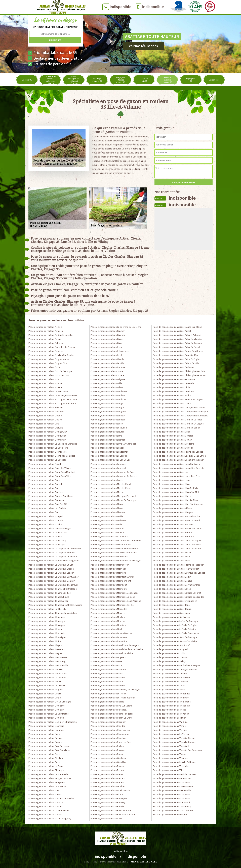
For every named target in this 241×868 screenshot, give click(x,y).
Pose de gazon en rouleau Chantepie (47, 544)
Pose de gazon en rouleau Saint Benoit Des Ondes (178, 351)
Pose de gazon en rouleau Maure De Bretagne (113, 500)
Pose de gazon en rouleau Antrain (45, 339)
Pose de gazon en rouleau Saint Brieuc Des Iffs (176, 363)
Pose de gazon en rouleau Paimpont (109, 669)
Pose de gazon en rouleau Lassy (107, 424)
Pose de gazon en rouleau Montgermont (111, 581)
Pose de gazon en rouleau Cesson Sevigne (50, 528)
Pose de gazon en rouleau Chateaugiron (48, 601)
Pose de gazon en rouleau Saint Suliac (172, 589)
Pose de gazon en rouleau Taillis (169, 653)
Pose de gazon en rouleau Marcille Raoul (111, 484)
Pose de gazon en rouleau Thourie (170, 674)
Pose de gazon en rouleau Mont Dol (108, 569)
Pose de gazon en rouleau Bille (44, 424)
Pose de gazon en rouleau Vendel (170, 726)
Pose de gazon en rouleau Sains (107, 818)
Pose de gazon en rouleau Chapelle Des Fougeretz (54, 561)
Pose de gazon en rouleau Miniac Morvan (111, 544)
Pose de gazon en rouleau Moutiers (108, 625)
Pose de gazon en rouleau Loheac (107, 448)
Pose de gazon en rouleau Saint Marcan (172, 496)
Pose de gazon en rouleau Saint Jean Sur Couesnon (178, 460)
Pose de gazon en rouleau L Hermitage (110, 351)
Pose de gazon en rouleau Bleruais (46, 428)
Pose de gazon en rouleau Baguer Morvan (49, 359)
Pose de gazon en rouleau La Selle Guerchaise (176, 633)
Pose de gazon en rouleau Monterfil (108, 573)
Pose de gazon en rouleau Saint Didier (172, 387)
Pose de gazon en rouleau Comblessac (48, 657)
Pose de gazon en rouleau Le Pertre (109, 694)
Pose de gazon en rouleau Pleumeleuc (110, 734)
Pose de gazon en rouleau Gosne (45, 806)
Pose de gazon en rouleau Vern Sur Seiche (174, 738)
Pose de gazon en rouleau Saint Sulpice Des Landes (179, 597)
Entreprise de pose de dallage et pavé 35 (50, 80)
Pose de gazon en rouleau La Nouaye (109, 637)
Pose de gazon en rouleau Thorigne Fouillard (175, 669)
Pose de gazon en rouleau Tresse (170, 710)
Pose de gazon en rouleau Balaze (45, 383)
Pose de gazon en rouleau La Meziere (109, 536)
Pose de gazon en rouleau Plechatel (109, 710)
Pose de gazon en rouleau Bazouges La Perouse (53, 399)
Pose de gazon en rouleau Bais (44, 379)
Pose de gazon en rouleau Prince (107, 754)
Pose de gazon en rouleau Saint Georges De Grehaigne (180, 412)
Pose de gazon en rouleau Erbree (45, 742)
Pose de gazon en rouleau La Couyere (47, 678)
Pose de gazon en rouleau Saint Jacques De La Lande (179, 456)
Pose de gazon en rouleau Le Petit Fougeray (113, 698)
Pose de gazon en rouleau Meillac (107, 516)
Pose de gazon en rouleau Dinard (45, 694)
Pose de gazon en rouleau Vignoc (169, 754)
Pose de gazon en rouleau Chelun (45, 629)
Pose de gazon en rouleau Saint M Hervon (174, 536)
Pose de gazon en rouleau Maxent (107, 504)
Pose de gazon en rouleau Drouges (46, 730)
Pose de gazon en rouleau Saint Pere (171, 557)
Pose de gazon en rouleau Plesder (108, 726)
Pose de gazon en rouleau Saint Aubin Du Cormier (177, 343)
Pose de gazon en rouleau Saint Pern (171, 561)
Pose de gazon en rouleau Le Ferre (46, 766)
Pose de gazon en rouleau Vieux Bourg (172, 806)
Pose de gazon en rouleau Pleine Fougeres (112, 714)
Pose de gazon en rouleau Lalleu (107, 387)
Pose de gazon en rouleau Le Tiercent (172, 678)
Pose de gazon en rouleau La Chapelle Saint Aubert (54, 577)
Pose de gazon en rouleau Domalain (46, 710)
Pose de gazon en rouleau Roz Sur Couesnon (113, 814)
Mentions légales (144, 862)
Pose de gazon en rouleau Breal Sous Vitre (50, 476)
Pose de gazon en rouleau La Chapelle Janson (51, 573)
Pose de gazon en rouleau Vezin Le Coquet (174, 742)
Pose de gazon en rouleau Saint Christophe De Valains (180, 375)
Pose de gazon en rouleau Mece (107, 508)
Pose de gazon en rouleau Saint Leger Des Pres (177, 476)
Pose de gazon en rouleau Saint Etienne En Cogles (178, 399)
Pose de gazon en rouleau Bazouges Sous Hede (52, 403)
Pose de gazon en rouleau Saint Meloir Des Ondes (178, 528)
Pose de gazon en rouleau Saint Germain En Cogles (178, 424)
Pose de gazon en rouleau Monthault (109, 585)
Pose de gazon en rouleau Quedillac (109, 762)
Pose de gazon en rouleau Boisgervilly (48, 432)
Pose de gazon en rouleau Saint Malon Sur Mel (176, 492)
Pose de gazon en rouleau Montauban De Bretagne (116, 561)
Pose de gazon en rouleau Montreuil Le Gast (113, 597)
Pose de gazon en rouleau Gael (44, 790)
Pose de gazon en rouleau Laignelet (108, 379)
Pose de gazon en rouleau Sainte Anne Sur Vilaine (177, 327)
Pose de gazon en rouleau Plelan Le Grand (112, 718)
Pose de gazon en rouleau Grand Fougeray (50, 818)
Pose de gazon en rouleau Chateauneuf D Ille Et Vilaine (55, 605)
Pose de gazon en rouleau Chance (45, 536)
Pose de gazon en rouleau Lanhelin (108, 416)
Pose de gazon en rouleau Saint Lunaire (172, 480)
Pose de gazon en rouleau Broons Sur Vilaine (51, 496)
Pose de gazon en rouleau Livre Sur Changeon (113, 444)
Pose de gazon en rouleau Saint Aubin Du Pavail (176, 347)
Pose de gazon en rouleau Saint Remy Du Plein (176, 569)
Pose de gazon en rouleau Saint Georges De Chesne (179, 407)
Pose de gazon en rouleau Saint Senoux (173, 581)
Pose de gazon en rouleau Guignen (108, 335)
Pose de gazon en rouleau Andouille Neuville (51, 335)
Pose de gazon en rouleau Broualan (46, 500)
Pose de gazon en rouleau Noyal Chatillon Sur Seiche (117, 649)
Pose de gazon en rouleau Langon (107, 407)
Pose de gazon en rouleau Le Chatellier (48, 609)
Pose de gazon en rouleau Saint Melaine (173, 524)
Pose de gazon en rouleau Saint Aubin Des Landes (178, 339)
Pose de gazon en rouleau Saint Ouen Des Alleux (177, 548)
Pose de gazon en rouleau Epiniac (45, 738)
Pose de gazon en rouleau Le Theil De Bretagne (176, 665)
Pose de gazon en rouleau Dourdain (46, 726)
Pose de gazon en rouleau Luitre (107, 480)
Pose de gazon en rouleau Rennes (108, 778)
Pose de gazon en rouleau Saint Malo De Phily (175, 488)
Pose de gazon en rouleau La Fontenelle (48, 774)
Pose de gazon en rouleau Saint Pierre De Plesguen (178, 565)
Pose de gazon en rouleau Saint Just (171, 472)
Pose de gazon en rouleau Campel (46, 516)
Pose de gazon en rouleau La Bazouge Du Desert (53, 395)
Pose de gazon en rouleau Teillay (169, 661)
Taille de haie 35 (144, 80)
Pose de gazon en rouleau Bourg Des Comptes (52, 456)
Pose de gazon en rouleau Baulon (45, 387)
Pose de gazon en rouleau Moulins (108, 617)
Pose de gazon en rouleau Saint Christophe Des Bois (179, 371)
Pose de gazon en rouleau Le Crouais (47, 686)
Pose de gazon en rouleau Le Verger (171, 734)
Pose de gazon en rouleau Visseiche (171, 766)
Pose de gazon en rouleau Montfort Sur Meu (113, 577)
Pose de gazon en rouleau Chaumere (47, 617)
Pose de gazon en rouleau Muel (106, 629)
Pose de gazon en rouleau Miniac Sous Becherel (114, 548)
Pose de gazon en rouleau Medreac (108, 512)
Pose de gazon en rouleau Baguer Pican (48, 363)
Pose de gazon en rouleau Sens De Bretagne (175, 637)
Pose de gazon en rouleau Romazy (108, 802)
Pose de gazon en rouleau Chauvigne (47, 621)
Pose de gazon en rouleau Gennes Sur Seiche (51, 798)
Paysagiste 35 (191, 80)
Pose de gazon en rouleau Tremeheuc (172, 702)
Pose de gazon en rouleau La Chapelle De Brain (52, 581)
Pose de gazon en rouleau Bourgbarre (48, 452)
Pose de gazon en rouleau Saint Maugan (173, 512)
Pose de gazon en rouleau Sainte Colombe (174, 379)
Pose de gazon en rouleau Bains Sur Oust (49, 375)
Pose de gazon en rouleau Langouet (109, 412)
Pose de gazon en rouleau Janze (107, 371)
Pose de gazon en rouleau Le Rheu (108, 786)
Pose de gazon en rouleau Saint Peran (172, 553)
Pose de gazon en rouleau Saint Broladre (173, 367)
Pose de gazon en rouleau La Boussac (47, 460)
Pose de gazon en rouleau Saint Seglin (172, 577)
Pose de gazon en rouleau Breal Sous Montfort (52, 472)
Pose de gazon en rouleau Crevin (45, 682)
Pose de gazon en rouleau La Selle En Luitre (174, 629)
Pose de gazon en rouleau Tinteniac (171, 682)
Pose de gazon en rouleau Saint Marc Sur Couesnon (178, 504)
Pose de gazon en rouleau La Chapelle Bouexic (52, 553)
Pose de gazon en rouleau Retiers (108, 782)
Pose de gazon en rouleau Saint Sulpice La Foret (177, 593)
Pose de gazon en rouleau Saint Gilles (172, 432)
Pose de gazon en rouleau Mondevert (109, 557)
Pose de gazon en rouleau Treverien (171, 714)
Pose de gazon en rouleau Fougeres (47, 782)
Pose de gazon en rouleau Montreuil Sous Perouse (116, 601)
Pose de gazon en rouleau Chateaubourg (49, 597)
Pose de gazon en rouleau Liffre (106, 436)
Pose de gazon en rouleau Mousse (108, 621)
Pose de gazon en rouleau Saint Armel (172, 331)
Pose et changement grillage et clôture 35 (74, 80)
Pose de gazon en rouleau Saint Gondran (173, 436)
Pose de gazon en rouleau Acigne (45, 327)
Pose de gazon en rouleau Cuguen (46, 690)
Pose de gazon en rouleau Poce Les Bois (111, 742)
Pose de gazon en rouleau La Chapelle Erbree (51, 569)
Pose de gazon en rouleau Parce (107, 682)
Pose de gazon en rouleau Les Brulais (47, 508)
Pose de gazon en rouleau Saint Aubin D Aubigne (177, 335)
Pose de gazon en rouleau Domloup (46, 718)
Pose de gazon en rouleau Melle (107, 524)
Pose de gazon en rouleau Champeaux (48, 532)
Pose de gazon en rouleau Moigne (170, 814)
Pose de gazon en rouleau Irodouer (108, 367)
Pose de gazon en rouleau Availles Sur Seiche (51, 355)
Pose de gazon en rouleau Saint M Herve (173, 532)
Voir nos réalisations (143, 46)
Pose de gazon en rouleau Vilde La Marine (173, 810)
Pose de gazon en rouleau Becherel (46, 412)
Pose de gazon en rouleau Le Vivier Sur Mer (174, 774)
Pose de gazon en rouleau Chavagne (47, 625)
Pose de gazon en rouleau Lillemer (108, 440)
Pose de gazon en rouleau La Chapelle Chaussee (53, 557)
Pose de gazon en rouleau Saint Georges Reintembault (180, 416)
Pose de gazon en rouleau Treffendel (171, 694)
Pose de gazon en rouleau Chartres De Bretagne (53, 589)
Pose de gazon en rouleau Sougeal (170, 649)
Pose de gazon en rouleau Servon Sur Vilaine (175, 641)
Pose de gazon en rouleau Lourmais (108, 464)
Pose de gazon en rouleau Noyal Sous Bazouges (115, 645)
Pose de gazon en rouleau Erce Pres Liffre (49, 750)
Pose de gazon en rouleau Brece (45, 480)
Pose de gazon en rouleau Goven (45, 814)
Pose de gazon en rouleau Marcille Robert (111, 488)
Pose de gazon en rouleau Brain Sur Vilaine (50, 468)
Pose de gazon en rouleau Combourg (47, 661)
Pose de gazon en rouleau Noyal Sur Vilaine (112, 653)
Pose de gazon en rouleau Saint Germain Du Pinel (177, 420)
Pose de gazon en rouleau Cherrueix (47, 633)
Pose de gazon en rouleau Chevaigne (47, 637)
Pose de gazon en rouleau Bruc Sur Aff (48, 504)
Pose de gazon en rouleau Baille (44, 367)
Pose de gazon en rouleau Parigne (108, 686)
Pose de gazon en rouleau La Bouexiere (48, 448)
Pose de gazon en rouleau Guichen (108, 331)
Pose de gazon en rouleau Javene (108, 375)
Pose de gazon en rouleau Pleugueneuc (110, 730)
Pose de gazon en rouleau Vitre (168, 770)
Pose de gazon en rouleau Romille (108, 806)
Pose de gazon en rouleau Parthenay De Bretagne (115, 690)
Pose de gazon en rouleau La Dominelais (49, 714)
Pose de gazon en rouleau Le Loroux (109, 456)
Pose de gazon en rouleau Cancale (46, 520)
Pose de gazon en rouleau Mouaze (108, 613)
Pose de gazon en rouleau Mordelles (109, 609)
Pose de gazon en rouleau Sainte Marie (172, 508)
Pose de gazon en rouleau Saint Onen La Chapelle (177, 540)
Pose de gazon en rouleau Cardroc (46, 524)
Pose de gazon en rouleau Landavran (109, 391)
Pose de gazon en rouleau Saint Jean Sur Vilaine (177, 464)
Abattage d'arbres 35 (97, 80)
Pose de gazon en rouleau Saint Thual (171, 605)
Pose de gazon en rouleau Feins (44, 762)
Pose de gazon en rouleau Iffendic (108, 359)
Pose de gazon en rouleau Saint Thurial (172, 609)
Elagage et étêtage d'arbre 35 (121, 80)
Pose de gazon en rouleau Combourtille (48, 665)
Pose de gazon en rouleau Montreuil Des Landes (115, 593)
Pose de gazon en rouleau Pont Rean (171, 794)
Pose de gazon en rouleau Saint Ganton (172, 403)
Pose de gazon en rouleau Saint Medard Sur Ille (176, 516)
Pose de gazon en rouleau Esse (44, 754)
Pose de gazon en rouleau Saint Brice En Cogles (177, 359)
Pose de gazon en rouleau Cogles (45, 653)
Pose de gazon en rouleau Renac (107, 774)
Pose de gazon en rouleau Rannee (108, 766)
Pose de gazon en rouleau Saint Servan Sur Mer (176, 585)
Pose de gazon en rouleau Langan (107, 403)
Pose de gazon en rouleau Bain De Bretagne (50, 371)
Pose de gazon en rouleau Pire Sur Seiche (111, 706)
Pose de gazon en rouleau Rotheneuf (171, 802)
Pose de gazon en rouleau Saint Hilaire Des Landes (178, 452)
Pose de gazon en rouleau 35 (167, 80)
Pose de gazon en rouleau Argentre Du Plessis (52, 347)
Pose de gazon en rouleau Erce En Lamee (49, 746)
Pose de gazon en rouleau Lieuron (108, 432)
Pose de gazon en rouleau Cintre (45, 641)
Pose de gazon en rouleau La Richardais (110, 790)
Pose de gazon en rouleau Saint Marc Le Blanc (176, 500)
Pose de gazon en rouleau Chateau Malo (173, 786)
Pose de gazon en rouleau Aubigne (46, 351)
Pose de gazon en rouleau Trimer (169, 718)
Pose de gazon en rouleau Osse (107, 661)
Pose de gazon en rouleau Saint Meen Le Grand (176, 520)
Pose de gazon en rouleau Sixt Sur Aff (171, 645)
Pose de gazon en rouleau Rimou (107, 794)
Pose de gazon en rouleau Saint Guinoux (173, 448)
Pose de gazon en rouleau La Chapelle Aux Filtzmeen (55, 548)
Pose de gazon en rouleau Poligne (108, 750)
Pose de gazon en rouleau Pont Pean (171, 782)
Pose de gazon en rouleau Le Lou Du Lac (110, 460)
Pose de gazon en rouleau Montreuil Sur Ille (112, 605)
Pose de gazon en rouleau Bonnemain (47, 440)
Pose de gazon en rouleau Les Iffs (107, 363)
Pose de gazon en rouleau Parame (108, 678)
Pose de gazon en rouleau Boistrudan (47, 436)
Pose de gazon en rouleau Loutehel (108, 468)
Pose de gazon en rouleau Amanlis (46, 331)
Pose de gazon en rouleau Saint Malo (171, 484)
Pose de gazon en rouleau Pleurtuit (108, 738)
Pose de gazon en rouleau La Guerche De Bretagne (116, 327)
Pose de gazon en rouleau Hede (107, 347)
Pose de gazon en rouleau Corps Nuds (48, 674)
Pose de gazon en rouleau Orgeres (108, 657)
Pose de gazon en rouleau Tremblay (171, 698)
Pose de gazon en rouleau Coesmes (47, 649)
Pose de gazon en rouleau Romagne (109, 798)
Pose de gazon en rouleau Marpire (108, 492)
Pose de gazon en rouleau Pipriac (107, 702)
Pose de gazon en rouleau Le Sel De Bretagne (176, 621)
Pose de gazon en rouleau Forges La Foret (50, 778)
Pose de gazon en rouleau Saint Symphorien (175, 601)
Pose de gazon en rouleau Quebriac (108, 758)
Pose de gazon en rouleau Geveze (46, 802)
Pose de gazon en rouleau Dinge (45, 698)
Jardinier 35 (214, 80)
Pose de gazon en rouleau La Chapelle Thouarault (53, 585)
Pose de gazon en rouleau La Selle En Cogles (175, 625)
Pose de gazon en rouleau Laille (106, 383)
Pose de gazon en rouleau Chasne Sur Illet (49, 593)
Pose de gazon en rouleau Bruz (44, 512)
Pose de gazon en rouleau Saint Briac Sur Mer (175, 355)
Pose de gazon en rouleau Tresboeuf (171, 706)
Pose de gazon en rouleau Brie (44, 488)
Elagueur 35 (27, 80)
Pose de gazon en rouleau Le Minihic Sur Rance (114, 553)
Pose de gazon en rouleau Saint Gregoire (173, 444)
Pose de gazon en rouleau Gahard (45, 794)
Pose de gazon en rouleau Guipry (107, 343)
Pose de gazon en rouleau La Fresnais (47, 786)
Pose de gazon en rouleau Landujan (108, 399)
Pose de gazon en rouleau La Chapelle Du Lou (51, 565)
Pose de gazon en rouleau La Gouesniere (49, 810)
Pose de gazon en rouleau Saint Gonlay (172, 440)
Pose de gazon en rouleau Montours (109, 589)
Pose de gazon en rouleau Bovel (45, 464)
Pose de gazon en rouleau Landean (108, 395)
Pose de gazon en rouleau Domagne (47, 706)
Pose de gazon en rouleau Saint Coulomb (173, 383)
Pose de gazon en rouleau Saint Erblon (172, 395)
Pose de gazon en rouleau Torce (169, 686)
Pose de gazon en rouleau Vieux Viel (171, 746)
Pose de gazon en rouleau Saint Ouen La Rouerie (177, 544)
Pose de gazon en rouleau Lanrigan (108, 420)
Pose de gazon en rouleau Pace (106, 665)
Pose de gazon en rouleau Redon (107, 770)
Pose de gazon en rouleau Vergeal (170, 730)
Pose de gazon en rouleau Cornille (46, 669)
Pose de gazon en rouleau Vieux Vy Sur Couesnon (177, 750)
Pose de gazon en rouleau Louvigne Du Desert (114, 476)
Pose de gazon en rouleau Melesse (108, 520)
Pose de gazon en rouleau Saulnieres (171, 617)
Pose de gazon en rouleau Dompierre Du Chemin (53, 722)
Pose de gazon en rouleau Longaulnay (109, 452)
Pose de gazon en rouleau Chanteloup (47, 540)
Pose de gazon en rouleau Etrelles (46, 758)
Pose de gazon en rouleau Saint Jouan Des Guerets (178, 468)
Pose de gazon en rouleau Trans (169, 690)
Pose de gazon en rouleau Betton (45, 420)
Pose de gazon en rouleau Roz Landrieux (111, 810)
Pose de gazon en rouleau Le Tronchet (172, 778)
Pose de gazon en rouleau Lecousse (109, 428)
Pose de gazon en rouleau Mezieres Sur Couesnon (116, 540)
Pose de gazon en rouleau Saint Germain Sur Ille (177, 428)
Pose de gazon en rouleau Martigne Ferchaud (113, 496)
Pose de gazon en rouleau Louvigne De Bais (112, 472)
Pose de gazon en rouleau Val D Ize (170, 722)
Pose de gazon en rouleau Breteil (45, 484)
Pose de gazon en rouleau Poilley (107, 746)
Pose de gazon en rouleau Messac (108, 532)
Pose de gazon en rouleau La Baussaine (48, 391)
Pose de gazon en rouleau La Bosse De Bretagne (53, 444)
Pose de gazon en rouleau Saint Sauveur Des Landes (179, 573)
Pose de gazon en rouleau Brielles (46, 492)
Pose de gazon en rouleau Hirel (106, 355)
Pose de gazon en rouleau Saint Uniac (172, 613)
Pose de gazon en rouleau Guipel (107, 339)
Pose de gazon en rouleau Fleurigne (46, 770)
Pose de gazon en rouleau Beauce (46, 407)
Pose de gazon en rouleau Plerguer (108, 722)
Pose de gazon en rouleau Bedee (45, 416)
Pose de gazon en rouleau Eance (45, 734)
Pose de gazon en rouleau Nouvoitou (109, 641)
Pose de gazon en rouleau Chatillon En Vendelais (53, 613)
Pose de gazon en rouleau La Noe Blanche (111, 633)
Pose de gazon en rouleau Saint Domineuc (174, 391)
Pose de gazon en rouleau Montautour (110, 565)
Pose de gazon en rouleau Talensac (170, 657)
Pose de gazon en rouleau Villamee (170, 758)
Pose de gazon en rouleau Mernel (107, 528)
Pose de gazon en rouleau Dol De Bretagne (50, 702)
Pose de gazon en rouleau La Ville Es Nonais (174, 762)
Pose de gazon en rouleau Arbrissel (46, 343)
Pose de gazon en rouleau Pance (107, 674)
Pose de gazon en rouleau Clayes (45, 645)
